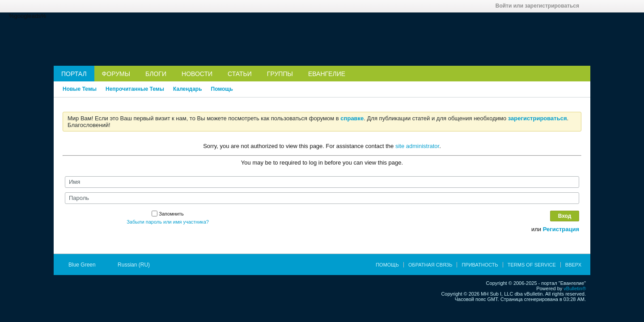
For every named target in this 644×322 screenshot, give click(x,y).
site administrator (417, 146)
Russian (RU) (137, 265)
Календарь (188, 89)
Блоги (156, 74)
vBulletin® (575, 288)
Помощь (222, 89)
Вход (565, 216)
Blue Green (85, 265)
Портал (74, 74)
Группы (280, 74)
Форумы (116, 74)
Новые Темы (80, 89)
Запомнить (167, 214)
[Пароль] (322, 198)
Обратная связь (430, 265)
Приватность (480, 265)
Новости (197, 74)
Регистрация (561, 229)
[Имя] (322, 182)
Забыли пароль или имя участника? (168, 222)
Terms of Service (532, 265)
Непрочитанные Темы (135, 89)
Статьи (240, 74)
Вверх (573, 265)
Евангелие (327, 74)
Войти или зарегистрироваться (540, 6)
